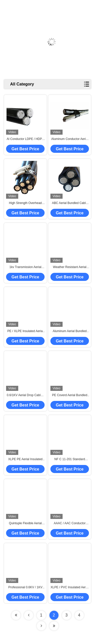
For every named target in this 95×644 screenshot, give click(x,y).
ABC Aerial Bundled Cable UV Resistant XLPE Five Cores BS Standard (70, 203)
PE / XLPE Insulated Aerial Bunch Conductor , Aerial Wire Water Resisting (25, 331)
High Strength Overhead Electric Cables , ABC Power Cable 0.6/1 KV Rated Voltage (25, 203)
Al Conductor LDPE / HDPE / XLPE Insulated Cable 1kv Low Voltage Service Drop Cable (25, 139)
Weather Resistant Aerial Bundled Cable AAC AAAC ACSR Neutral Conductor (70, 267)
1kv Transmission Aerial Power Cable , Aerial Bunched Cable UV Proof (25, 267)
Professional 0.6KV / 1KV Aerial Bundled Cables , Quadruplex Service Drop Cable (25, 588)
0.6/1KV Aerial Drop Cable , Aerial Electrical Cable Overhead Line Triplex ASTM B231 (25, 395)
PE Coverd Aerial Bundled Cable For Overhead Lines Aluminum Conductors (70, 395)
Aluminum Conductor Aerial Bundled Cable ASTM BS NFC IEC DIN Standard (70, 139)
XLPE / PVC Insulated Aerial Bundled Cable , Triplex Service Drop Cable (70, 588)
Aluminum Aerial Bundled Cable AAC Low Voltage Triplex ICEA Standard (70, 331)
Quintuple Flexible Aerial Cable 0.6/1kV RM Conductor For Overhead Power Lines (25, 523)
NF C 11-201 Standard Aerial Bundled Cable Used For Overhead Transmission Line (70, 459)
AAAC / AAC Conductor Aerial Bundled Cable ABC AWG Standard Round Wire (70, 523)
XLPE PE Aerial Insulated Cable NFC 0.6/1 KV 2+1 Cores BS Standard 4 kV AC (25, 459)
